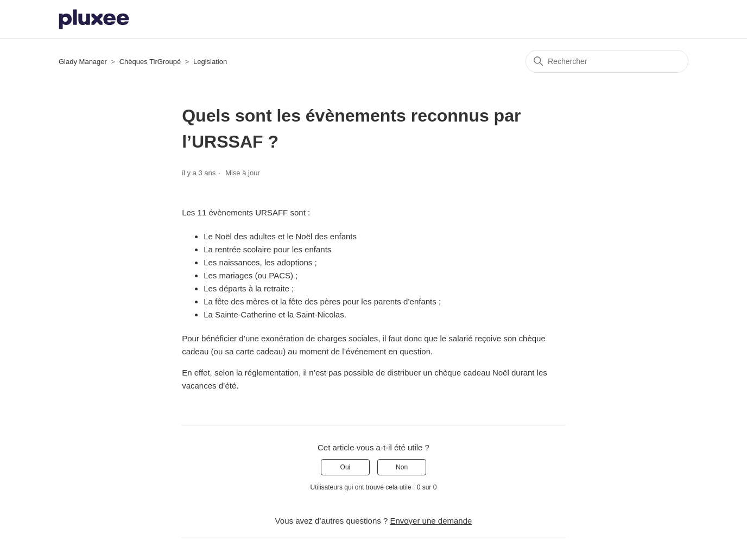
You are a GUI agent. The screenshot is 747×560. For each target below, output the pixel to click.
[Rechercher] (607, 61)
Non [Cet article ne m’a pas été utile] (402, 467)
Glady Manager (83, 62)
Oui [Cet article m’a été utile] (346, 467)
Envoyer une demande (431, 521)
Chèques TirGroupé (150, 62)
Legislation (210, 62)
